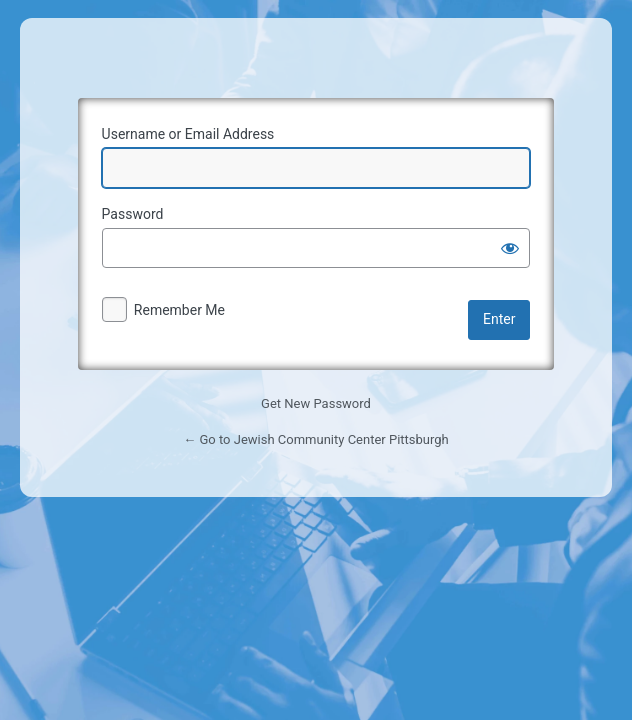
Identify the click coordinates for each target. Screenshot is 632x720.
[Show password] (510, 248)
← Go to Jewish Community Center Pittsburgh (315, 439)
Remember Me (179, 310)
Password (133, 214)
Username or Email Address (188, 134)
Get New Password (316, 403)
